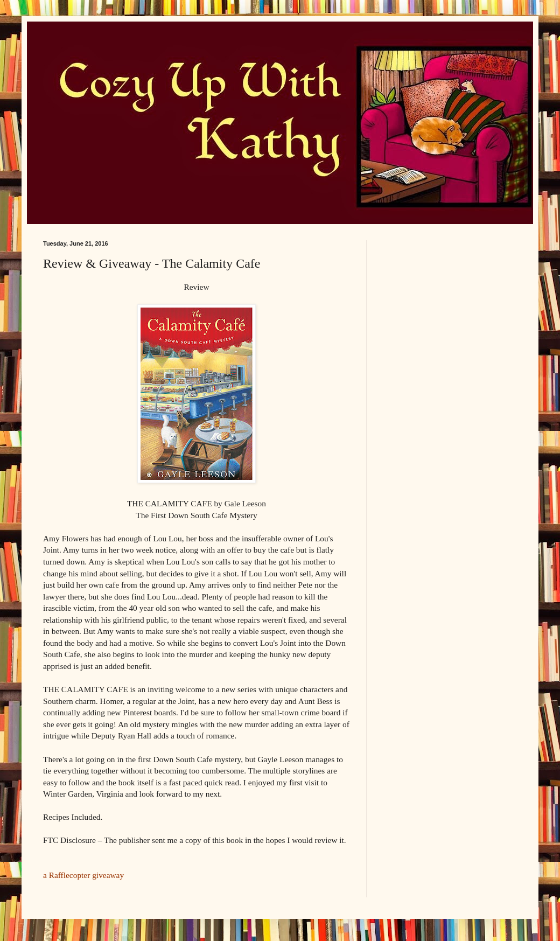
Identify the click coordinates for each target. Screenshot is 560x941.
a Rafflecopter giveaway (83, 875)
